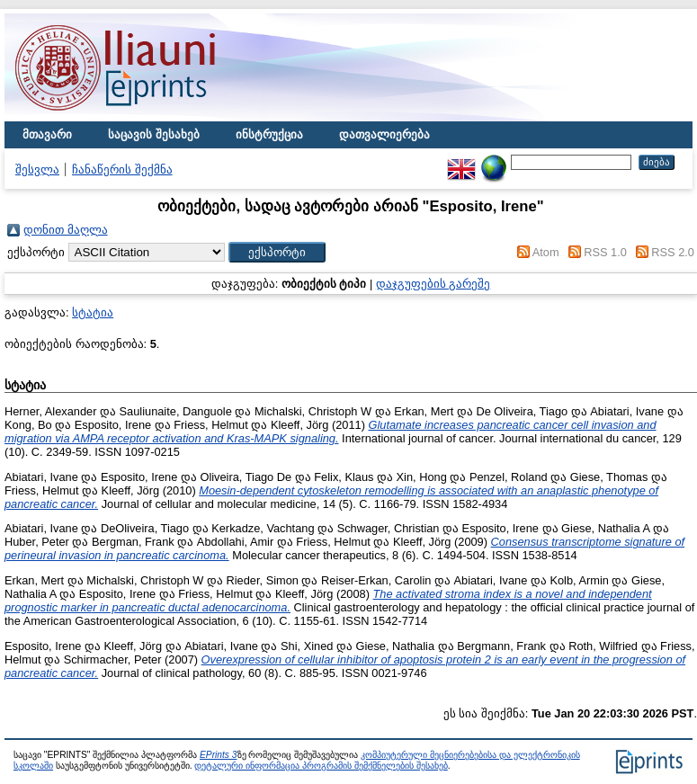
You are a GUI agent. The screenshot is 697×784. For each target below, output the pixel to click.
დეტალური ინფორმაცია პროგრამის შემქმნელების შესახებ (321, 766)
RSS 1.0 (605, 252)
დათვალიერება (384, 134)
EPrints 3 (219, 755)
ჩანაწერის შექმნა (122, 169)
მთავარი (47, 134)
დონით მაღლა (66, 230)
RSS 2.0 (673, 252)
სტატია (93, 312)
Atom (546, 252)
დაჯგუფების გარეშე (433, 284)
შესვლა (37, 169)
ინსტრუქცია (269, 134)
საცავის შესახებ (154, 134)
